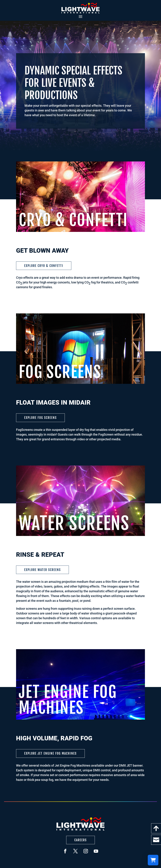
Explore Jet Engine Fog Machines (50, 753)
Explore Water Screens (42, 570)
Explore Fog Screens (40, 418)
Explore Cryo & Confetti (44, 266)
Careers (80, 840)
